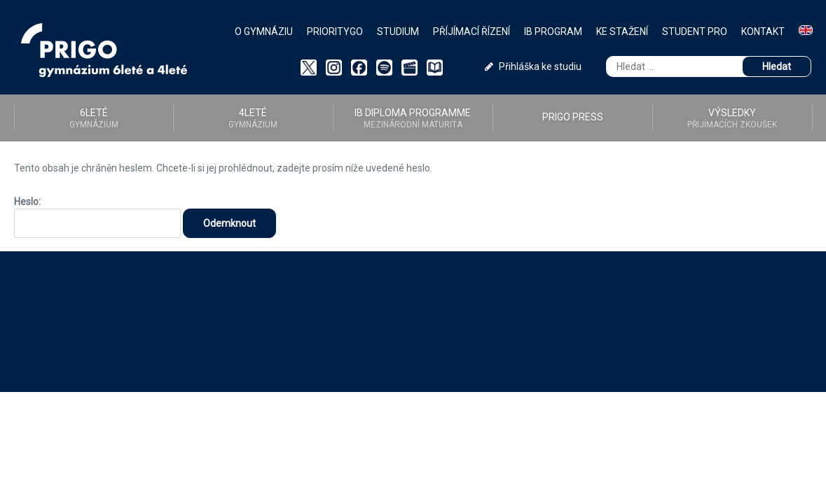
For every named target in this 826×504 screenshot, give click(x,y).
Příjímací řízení (471, 31)
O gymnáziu (264, 31)
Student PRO (695, 31)
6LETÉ (94, 118)
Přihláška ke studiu (533, 66)
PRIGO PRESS (573, 117)
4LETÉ (253, 118)
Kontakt (763, 31)
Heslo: (97, 217)
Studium (398, 31)
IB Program (553, 31)
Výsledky (732, 118)
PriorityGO (335, 31)
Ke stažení (622, 31)
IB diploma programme (413, 118)
